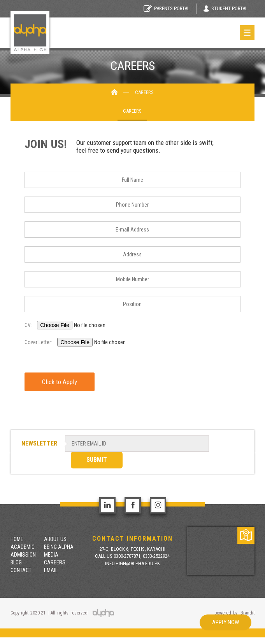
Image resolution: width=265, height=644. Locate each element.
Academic (23, 547)
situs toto (47, 641)
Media (51, 555)
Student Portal (226, 9)
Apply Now (226, 622)
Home (17, 539)
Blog (16, 562)
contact (21, 570)
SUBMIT (97, 460)
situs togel (11, 641)
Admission (23, 555)
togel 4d (30, 641)
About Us (55, 539)
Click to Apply (60, 382)
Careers (132, 111)
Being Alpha (59, 547)
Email (51, 570)
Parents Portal (167, 8)
